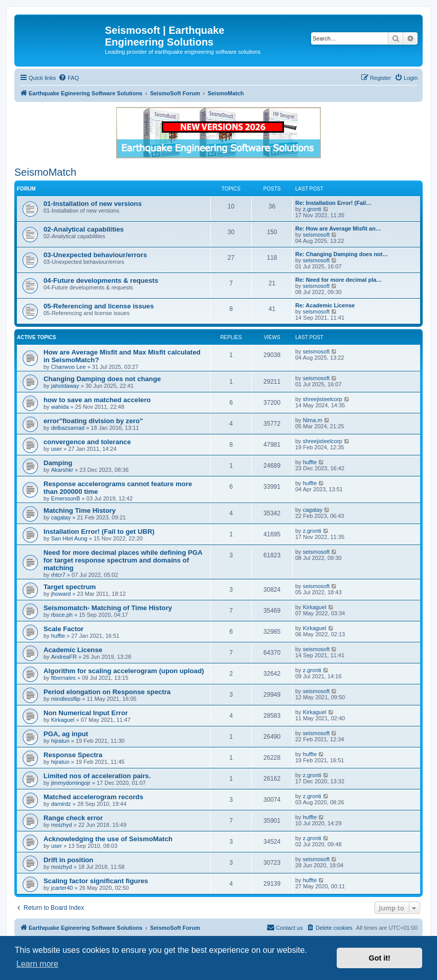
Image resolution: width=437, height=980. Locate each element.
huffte (310, 462)
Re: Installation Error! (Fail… (333, 203)
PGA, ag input (66, 734)
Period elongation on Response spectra (107, 692)
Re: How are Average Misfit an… (338, 228)
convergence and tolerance (87, 442)
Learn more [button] (37, 964)
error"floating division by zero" (93, 421)
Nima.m (313, 420)
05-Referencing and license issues (99, 306)
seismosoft (316, 235)
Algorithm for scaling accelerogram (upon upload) (124, 671)
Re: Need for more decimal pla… (338, 280)
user (57, 449)
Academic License (73, 650)
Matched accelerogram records (93, 797)
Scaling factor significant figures (96, 881)
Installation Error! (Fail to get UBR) (99, 531)
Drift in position (68, 860)
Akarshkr (62, 470)
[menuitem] (69, 78)
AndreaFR (64, 657)
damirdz (61, 804)
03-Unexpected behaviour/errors (95, 255)
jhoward (61, 594)
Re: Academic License (325, 305)
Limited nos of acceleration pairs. (97, 776)
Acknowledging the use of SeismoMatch (108, 839)
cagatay (61, 517)
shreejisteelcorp (323, 399)
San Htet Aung (69, 538)
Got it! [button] (380, 958)
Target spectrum (70, 587)
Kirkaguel (315, 607)
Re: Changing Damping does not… (342, 254)
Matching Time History (80, 510)
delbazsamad (68, 428)
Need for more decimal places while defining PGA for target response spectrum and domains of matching (123, 560)
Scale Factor (63, 629)
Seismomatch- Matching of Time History (108, 608)
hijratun (60, 741)
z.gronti (312, 209)
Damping (58, 463)
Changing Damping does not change (102, 379)
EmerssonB (66, 498)
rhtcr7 (58, 575)
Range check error (73, 818)
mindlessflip (66, 699)
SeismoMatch (45, 172)
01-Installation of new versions (93, 204)
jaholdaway (65, 386)
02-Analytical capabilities (84, 229)
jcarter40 (62, 888)
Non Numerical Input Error (86, 713)
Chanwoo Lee (69, 367)
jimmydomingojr (71, 783)
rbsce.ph (62, 615)
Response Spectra (73, 755)
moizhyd (62, 825)
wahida (60, 407)
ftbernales (63, 678)
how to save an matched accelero (97, 400)
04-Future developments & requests (101, 280)
